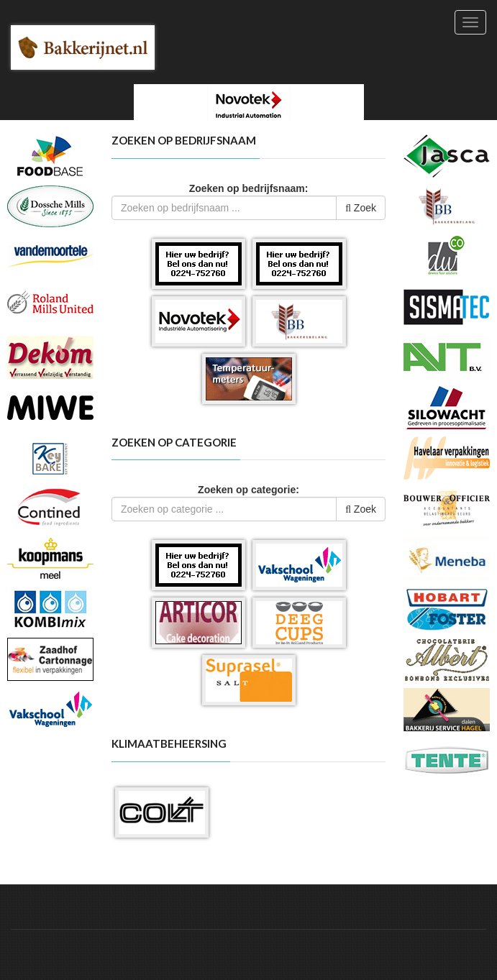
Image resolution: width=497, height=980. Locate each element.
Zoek (361, 208)
